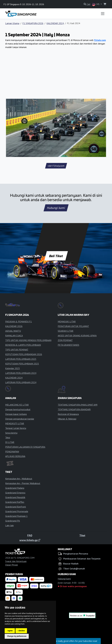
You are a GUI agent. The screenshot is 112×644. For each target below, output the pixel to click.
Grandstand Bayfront (16, 507)
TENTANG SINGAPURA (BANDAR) (74, 409)
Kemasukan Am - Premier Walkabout (23, 483)
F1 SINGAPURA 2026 (33, 23)
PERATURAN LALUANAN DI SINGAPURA (25, 447)
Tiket (82, 535)
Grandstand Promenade (17, 511)
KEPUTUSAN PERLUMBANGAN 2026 (24, 354)
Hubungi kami (56, 208)
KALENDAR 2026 (14, 326)
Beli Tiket (56, 256)
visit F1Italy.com (56, 166)
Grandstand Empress (15, 493)
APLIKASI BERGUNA (15, 456)
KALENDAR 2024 (55, 23)
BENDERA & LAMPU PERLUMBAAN (23, 345)
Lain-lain (9, 525)
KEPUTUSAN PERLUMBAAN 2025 (22, 364)
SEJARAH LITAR (66, 331)
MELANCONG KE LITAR (17, 405)
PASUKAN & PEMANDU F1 (19, 321)
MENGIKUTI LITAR (15, 423)
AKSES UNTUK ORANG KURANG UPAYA (77, 336)
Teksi (8, 437)
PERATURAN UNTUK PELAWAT (73, 326)
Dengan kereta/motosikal (18, 409)
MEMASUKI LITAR (67, 321)
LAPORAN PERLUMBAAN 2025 (21, 359)
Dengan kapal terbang (16, 414)
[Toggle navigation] (103, 14)
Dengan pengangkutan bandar (20, 419)
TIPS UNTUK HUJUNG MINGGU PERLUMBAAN (28, 340)
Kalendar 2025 (13, 368)
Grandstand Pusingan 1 (16, 516)
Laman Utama (12, 23)
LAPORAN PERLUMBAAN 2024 (21, 373)
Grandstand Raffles (15, 502)
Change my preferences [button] (17, 636)
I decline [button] (21, 631)
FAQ (30, 535)
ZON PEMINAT (65, 340)
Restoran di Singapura (68, 414)
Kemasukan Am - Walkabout (19, 479)
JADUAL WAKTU (13, 331)
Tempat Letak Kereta (16, 428)
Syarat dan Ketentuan (16, 561)
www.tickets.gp (30, 540)
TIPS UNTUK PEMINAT (17, 350)
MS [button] (96, 4)
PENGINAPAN (12, 452)
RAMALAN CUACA (14, 336)
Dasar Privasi (12, 565)
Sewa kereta (11, 433)
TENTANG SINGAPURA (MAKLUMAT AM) (78, 405)
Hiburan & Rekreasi (67, 419)
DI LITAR (10, 442)
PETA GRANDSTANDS (68, 345)
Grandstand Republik (15, 497)
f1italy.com (100, 40)
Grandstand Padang (15, 488)
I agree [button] (10, 631)
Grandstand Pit (13, 521)
